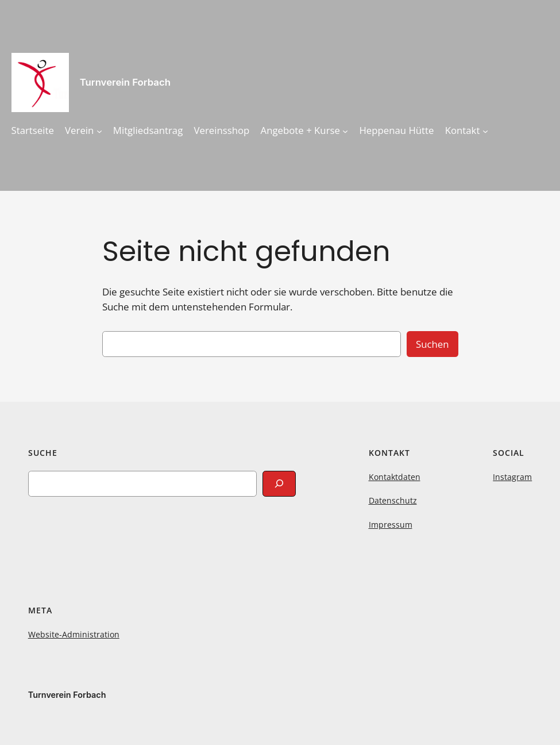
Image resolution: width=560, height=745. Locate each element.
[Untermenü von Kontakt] (485, 130)
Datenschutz (393, 500)
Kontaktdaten (395, 477)
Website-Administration (74, 634)
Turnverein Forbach (125, 82)
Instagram (512, 477)
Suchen (432, 344)
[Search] (279, 484)
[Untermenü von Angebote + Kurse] (345, 130)
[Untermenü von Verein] (99, 130)
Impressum (391, 525)
